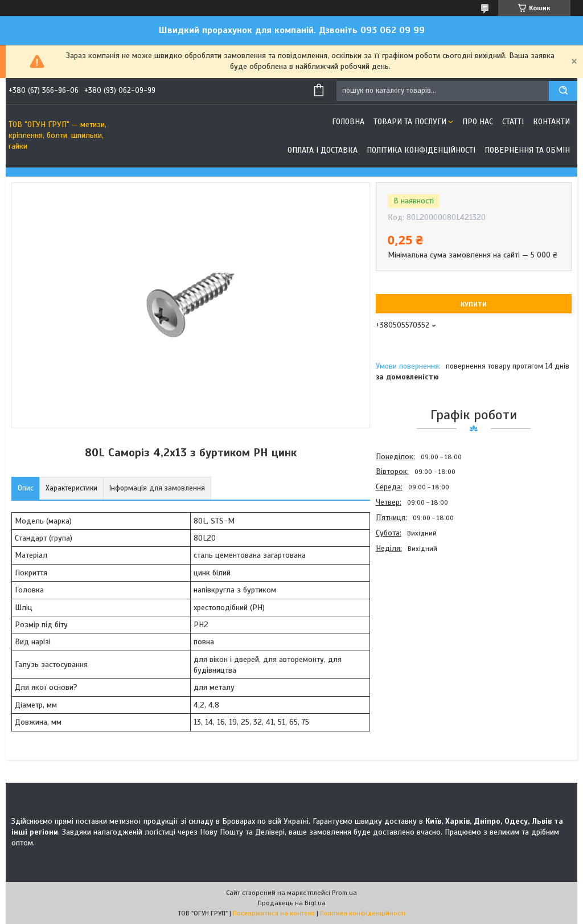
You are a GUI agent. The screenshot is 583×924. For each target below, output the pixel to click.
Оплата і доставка (323, 150)
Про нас (478, 122)
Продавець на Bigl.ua (292, 903)
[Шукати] (563, 91)
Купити (474, 304)
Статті (513, 122)
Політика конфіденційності (421, 150)
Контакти (551, 122)
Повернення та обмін (527, 150)
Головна (348, 122)
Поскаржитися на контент (274, 913)
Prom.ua (344, 893)
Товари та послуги (410, 122)
